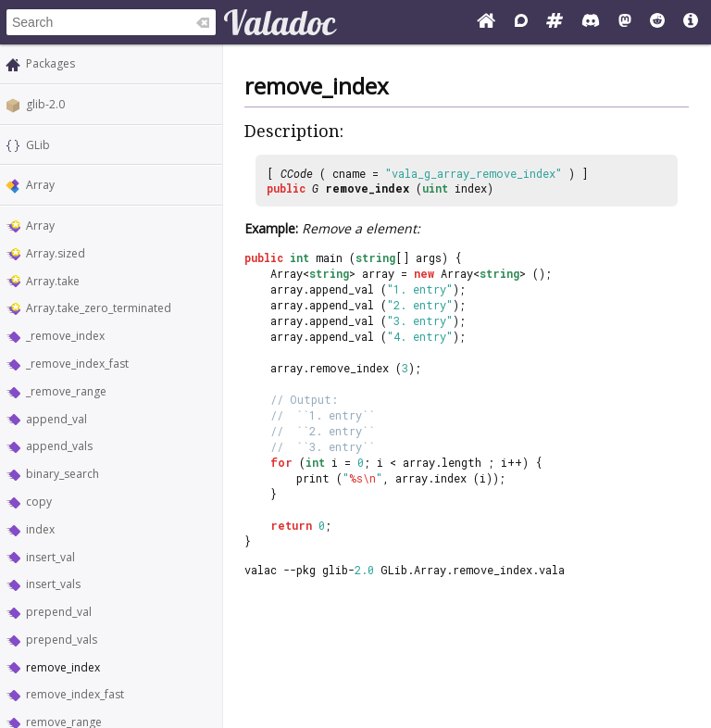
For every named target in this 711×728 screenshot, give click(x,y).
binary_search (62, 474)
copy (39, 502)
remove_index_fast (75, 694)
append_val (56, 419)
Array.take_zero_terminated (99, 308)
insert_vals (53, 584)
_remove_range (66, 391)
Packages (50, 63)
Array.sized (56, 253)
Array (40, 185)
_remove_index (65, 336)
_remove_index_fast (77, 364)
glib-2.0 (45, 104)
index (40, 529)
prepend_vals (62, 640)
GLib (38, 145)
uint (435, 188)
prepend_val (59, 612)
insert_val (50, 557)
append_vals (59, 446)
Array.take (53, 281)
